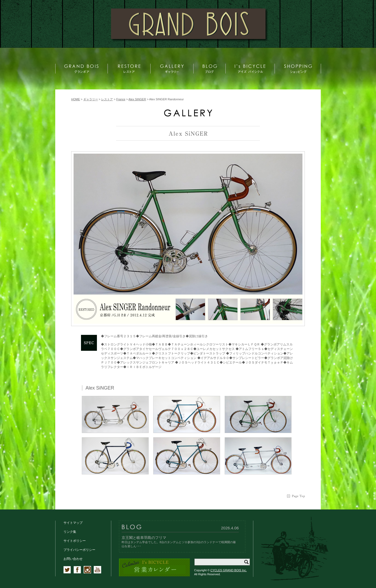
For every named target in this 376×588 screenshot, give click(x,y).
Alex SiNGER (137, 99)
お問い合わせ (73, 559)
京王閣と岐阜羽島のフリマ (144, 538)
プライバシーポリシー (79, 550)
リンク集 (70, 532)
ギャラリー (91, 99)
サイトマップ (73, 523)
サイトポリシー (75, 541)
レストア (107, 99)
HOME (76, 99)
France (121, 99)
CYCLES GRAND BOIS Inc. (228, 570)
